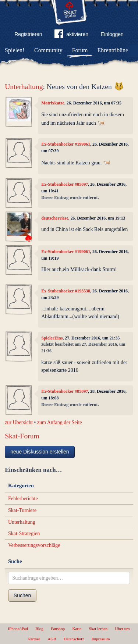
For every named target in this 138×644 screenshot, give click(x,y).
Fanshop (58, 629)
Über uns (122, 629)
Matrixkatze (53, 103)
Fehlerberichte (23, 499)
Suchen (22, 595)
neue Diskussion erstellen (40, 452)
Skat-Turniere (22, 510)
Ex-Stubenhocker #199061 (66, 144)
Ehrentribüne (113, 50)
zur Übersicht (19, 422)
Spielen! (15, 50)
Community (48, 50)
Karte (77, 629)
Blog (39, 629)
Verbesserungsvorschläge (34, 545)
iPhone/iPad (18, 629)
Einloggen (112, 34)
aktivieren (71, 35)
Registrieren (28, 34)
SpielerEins (52, 338)
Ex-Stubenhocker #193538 (66, 291)
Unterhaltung (24, 87)
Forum (80, 50)
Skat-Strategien (24, 533)
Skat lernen (98, 629)
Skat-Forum (22, 436)
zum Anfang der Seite (60, 422)
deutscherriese (55, 218)
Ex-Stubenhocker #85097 (65, 184)
